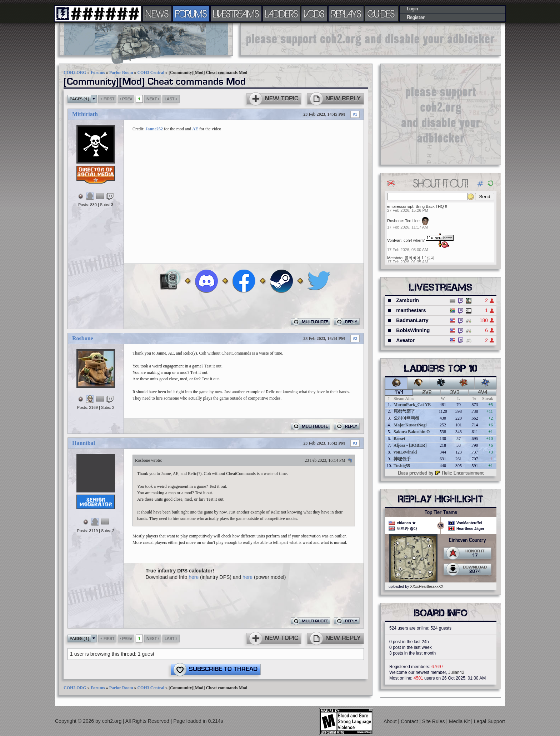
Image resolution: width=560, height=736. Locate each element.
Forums (98, 72)
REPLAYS (346, 14)
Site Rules (434, 721)
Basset (399, 439)
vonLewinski (405, 452)
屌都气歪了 (404, 411)
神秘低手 (402, 459)
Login (412, 9)
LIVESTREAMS (236, 14)
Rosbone (83, 338)
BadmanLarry (412, 320)
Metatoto (395, 258)
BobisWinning (413, 330)
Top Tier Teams (441, 512)
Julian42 (456, 672)
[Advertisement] (371, 39)
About (391, 721)
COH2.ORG (75, 72)
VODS (314, 14)
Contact (410, 721)
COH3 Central (151, 72)
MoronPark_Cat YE (412, 405)
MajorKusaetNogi (410, 425)
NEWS (157, 14)
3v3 (455, 392)
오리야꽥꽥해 (406, 418)
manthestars (411, 310)
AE (195, 129)
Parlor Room (121, 72)
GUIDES (381, 14)
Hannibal (84, 443)
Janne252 (154, 129)
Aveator (405, 340)
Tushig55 (402, 466)
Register (416, 17)
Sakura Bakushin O (412, 432)
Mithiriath (85, 114)
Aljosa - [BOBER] (410, 445)
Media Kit (460, 721)
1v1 (399, 392)
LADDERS (282, 14)
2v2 (427, 392)
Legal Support (489, 721)
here (194, 577)
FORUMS (191, 14)
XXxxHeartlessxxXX (427, 586)
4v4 (483, 392)
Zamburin (407, 300)
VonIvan (394, 240)
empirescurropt (400, 206)
